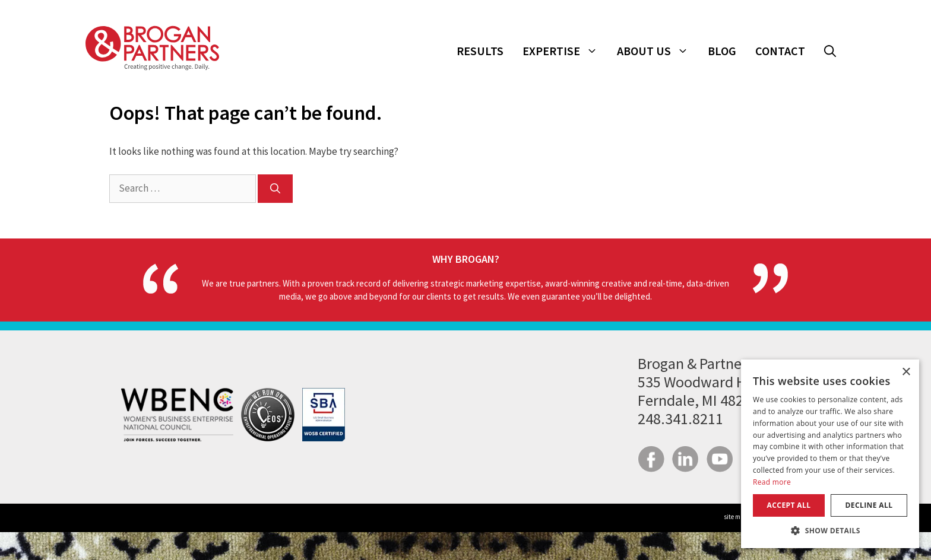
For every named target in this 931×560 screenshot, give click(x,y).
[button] (830, 51)
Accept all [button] (789, 505)
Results (480, 51)
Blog (722, 51)
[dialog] (830, 454)
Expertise (565, 51)
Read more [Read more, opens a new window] (772, 482)
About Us (658, 51)
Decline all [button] (869, 505)
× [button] (906, 372)
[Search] (275, 189)
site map (736, 517)
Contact (780, 51)
